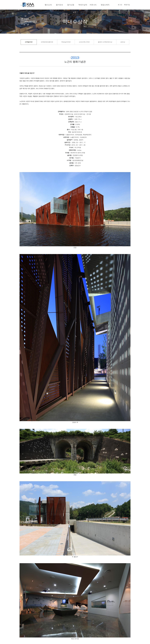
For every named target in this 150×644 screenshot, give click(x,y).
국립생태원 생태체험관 (35, 611)
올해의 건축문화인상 (105, 42)
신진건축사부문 (84, 42)
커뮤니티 (93, 5)
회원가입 (127, 5)
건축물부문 (29, 42)
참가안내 (59, 5)
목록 (75, 600)
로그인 (120, 5)
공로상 (123, 42)
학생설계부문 (66, 42)
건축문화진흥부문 (47, 42)
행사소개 (48, 5)
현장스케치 (105, 5)
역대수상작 (83, 5)
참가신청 (71, 5)
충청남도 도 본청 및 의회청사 (95, 611)
